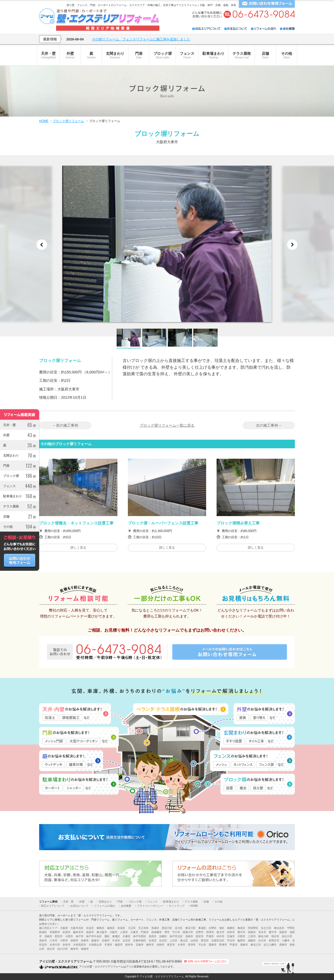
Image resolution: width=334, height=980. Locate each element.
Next (292, 245)
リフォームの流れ (105, 906)
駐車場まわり (213, 55)
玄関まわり (115, 55)
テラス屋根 (242, 55)
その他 (287, 55)
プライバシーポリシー (150, 906)
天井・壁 (48, 55)
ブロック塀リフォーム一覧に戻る (167, 425)
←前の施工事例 (65, 425)
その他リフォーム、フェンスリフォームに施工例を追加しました (141, 39)
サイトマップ (177, 906)
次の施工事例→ (269, 425)
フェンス (187, 55)
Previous (42, 245)
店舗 (265, 55)
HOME (194, 906)
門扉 (139, 55)
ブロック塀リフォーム (68, 121)
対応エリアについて (53, 906)
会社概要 (126, 906)
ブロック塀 (163, 55)
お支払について (79, 906)
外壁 (70, 55)
